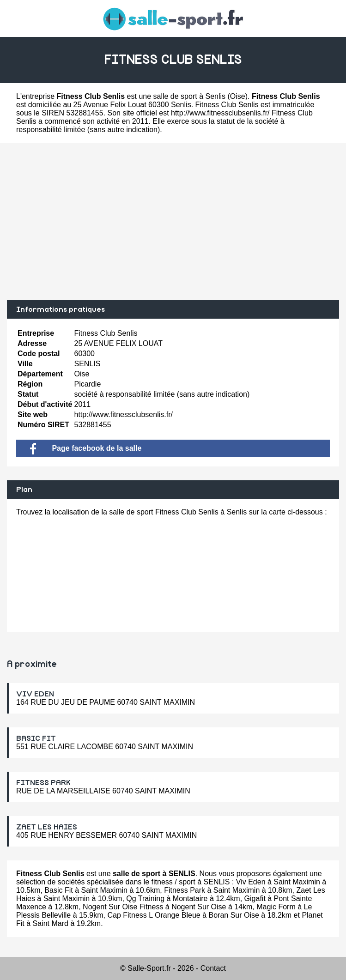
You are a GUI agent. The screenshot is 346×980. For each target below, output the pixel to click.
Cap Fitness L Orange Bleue (154, 915)
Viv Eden (251, 882)
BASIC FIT (36, 738)
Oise (238, 96)
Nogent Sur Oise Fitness (123, 907)
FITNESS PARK (43, 783)
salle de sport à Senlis (190, 96)
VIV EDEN (35, 694)
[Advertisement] (173, 222)
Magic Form (276, 907)
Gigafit (255, 898)
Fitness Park (185, 890)
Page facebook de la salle (86, 448)
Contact (213, 968)
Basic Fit (58, 890)
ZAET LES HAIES (47, 827)
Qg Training (145, 898)
